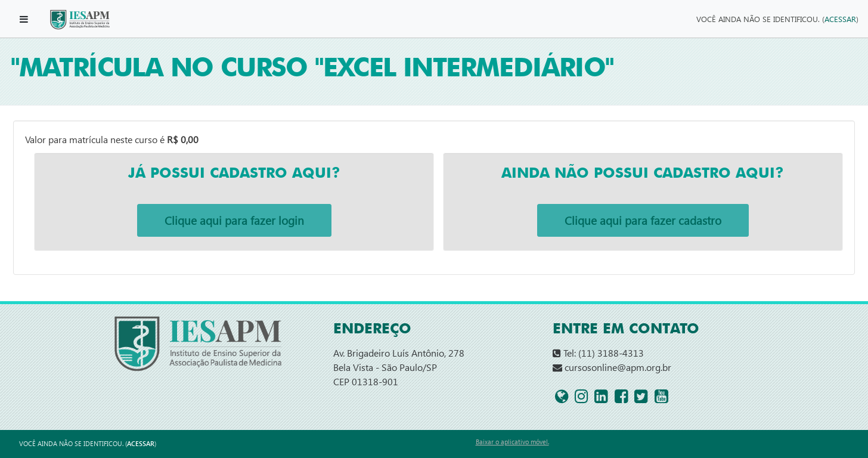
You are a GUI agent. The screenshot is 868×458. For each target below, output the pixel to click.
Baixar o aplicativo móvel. (512, 442)
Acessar (840, 19)
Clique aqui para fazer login (234, 220)
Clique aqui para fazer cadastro (643, 220)
